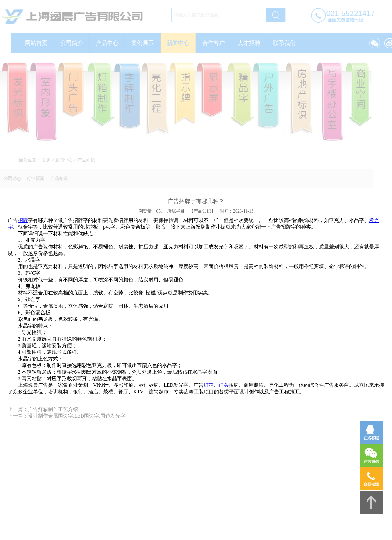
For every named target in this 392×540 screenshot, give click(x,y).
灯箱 (209, 385)
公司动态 (10, 178)
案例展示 (145, 43)
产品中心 (109, 43)
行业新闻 (34, 178)
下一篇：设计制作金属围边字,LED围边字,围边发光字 (67, 416)
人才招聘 (251, 43)
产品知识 (88, 160)
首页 (48, 160)
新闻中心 (180, 43)
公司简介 (74, 43)
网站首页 (38, 43)
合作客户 (215, 43)
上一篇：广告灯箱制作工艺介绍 (43, 409)
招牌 (23, 220)
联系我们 (286, 43)
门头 (224, 385)
